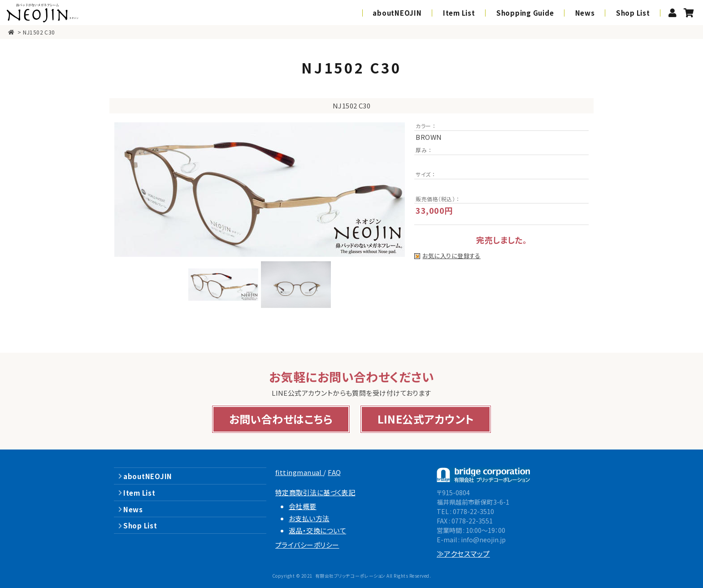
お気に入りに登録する (451, 256)
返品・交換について (317, 530)
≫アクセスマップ (463, 553)
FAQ (334, 472)
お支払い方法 (309, 518)
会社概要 (303, 506)
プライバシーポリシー (307, 545)
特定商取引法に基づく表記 (315, 492)
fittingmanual (299, 472)
